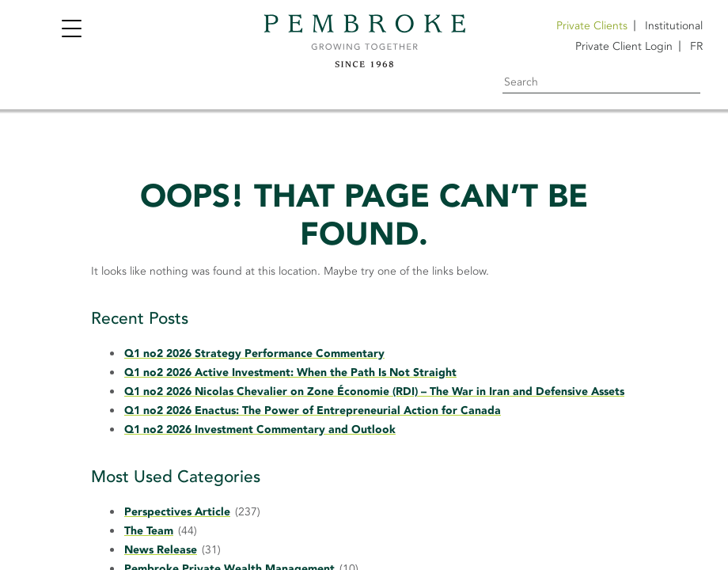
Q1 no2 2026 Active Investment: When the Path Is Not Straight (290, 372)
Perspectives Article (177, 512)
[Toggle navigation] (71, 30)
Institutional (674, 26)
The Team (149, 531)
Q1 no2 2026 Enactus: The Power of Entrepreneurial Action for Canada (313, 410)
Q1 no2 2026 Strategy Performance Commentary (254, 353)
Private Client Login (624, 46)
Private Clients (592, 26)
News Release (161, 550)
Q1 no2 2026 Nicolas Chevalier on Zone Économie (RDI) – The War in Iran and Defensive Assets (374, 391)
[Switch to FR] (696, 47)
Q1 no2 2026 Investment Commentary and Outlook (260, 429)
